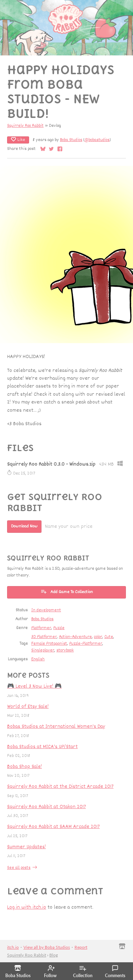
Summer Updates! (26, 847)
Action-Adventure (75, 637)
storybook (65, 651)
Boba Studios (71, 140)
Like (18, 140)
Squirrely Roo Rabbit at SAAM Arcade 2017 (53, 827)
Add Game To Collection (67, 592)
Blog (54, 955)
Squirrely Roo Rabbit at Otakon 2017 (46, 807)
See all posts (19, 868)
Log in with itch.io (27, 907)
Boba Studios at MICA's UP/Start (42, 747)
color (98, 637)
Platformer (41, 628)
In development (46, 610)
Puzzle (59, 628)
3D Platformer (44, 637)
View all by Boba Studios (47, 947)
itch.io (13, 947)
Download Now (24, 526)
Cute (109, 637)
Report (81, 947)
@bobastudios (97, 140)
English (38, 659)
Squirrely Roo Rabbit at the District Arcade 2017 (60, 787)
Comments (115, 971)
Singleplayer (43, 651)
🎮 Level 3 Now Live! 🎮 (34, 686)
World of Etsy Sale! (28, 707)
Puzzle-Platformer (86, 644)
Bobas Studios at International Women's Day (56, 727)
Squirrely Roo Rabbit (25, 126)
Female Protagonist (49, 644)
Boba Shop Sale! (24, 767)
